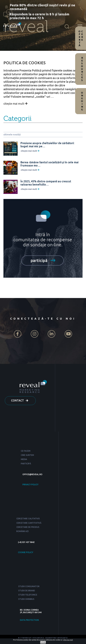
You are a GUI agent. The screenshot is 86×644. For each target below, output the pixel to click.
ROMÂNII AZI (22, 531)
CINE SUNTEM (27, 455)
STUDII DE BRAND (27, 591)
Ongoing (82, 101)
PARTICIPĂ (26, 464)
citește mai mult (15, 104)
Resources (82, 69)
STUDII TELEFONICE (28, 595)
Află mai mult (68, 640)
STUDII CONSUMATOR (29, 586)
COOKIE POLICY (26, 552)
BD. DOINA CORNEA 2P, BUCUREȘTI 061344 (31, 611)
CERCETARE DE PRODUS (28, 527)
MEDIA (24, 459)
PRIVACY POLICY (30, 485)
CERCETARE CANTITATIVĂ (29, 523)
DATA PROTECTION (29, 620)
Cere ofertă (81, 38)
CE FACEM (26, 451)
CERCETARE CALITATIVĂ (28, 519)
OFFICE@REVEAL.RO (32, 474)
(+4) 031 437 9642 (26, 542)
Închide (43, 642)
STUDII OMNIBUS (26, 599)
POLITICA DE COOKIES (24, 63)
